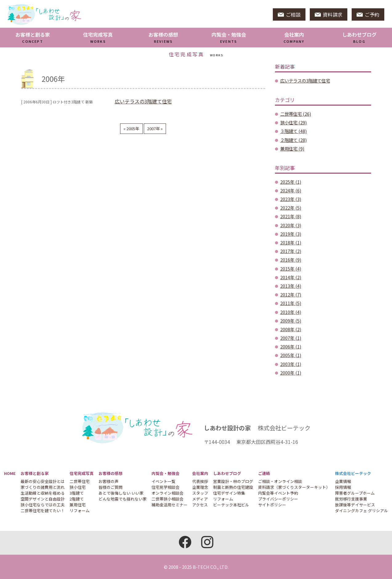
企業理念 (200, 487)
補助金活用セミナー (170, 505)
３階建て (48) (293, 131)
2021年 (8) (291, 216)
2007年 (154, 129)
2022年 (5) (291, 208)
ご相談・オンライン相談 (280, 481)
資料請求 (329, 14)
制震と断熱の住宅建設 (233, 487)
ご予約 (368, 14)
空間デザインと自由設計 (43, 499)
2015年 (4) (291, 269)
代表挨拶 (200, 481)
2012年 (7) (291, 294)
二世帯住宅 (80, 481)
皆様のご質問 (111, 487)
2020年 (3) (291, 225)
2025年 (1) (291, 182)
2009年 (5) (291, 321)
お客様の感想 (163, 37)
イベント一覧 (164, 481)
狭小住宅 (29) (293, 122)
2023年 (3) (291, 199)
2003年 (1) (291, 364)
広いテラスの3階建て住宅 (143, 101)
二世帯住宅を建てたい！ (43, 511)
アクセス (200, 505)
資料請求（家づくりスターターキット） (294, 487)
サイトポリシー (272, 505)
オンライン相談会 (168, 493)
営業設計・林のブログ (233, 481)
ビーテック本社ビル (231, 505)
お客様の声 (109, 481)
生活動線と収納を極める (43, 493)
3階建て (77, 493)
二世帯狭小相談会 (168, 499)
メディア (200, 499)
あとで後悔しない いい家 (121, 493)
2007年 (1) (291, 338)
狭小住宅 (78, 487)
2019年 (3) (291, 234)
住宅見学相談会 (166, 487)
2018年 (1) (291, 242)
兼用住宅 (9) (292, 149)
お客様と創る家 (33, 37)
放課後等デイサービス (355, 505)
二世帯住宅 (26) (296, 114)
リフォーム (80, 511)
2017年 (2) (291, 251)
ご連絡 (264, 473)
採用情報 (343, 487)
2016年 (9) (291, 260)
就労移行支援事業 (351, 499)
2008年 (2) (291, 329)
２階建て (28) (293, 140)
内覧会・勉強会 (229, 37)
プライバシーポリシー (278, 499)
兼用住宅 (78, 505)
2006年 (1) (291, 346)
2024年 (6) (291, 190)
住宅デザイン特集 (229, 493)
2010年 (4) (291, 312)
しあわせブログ (227, 473)
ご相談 (289, 14)
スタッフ (200, 493)
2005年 (132, 129)
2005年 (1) (291, 355)
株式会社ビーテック (353, 473)
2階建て (77, 499)
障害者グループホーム (355, 493)
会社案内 (294, 37)
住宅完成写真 (98, 37)
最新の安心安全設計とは (43, 481)
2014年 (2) (291, 277)
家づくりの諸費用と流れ (43, 487)
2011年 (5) (291, 303)
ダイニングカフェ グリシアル (362, 511)
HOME (10, 473)
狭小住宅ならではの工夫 (43, 505)
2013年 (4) (291, 286)
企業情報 (343, 481)
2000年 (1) (291, 373)
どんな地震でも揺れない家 (123, 499)
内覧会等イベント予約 (278, 493)
